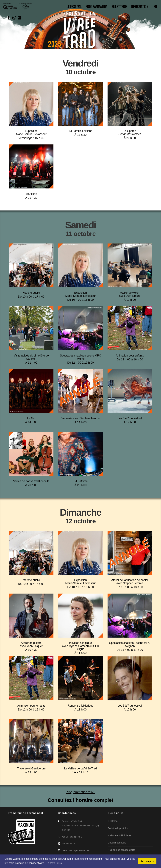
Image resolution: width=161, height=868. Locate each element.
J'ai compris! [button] (147, 861)
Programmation (97, 7)
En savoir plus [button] (54, 863)
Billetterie (119, 7)
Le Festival (74, 7)
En (155, 7)
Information (140, 7)
